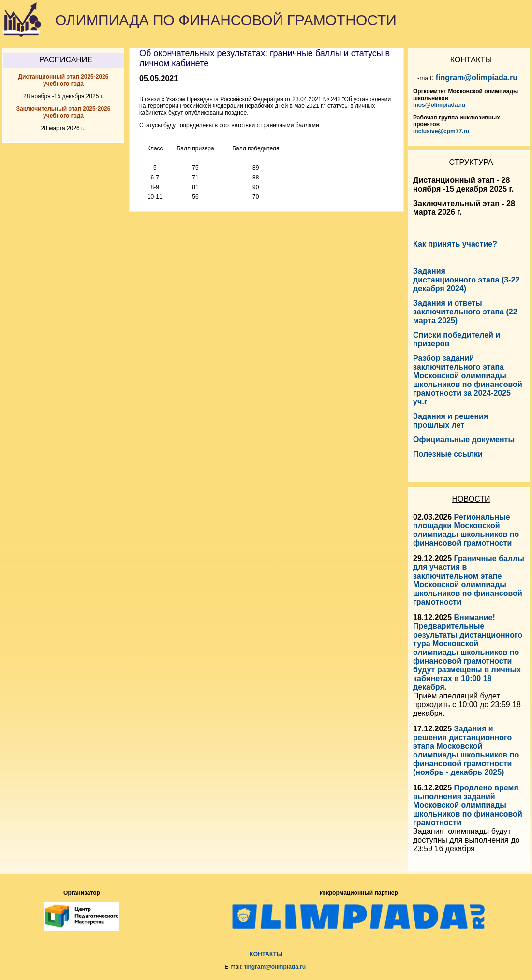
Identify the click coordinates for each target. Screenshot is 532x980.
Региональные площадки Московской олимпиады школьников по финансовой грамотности (466, 530)
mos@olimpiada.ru (439, 105)
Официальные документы (464, 439)
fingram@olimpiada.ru (477, 78)
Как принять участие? (455, 244)
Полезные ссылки (448, 454)
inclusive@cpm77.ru (441, 131)
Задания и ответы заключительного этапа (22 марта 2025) (465, 312)
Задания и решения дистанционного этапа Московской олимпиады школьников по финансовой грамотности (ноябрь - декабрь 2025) (466, 750)
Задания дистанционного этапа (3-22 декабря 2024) (466, 280)
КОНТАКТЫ (266, 954)
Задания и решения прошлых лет (451, 421)
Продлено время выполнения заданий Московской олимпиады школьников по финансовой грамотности (468, 805)
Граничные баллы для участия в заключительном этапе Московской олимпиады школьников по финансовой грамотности (469, 580)
